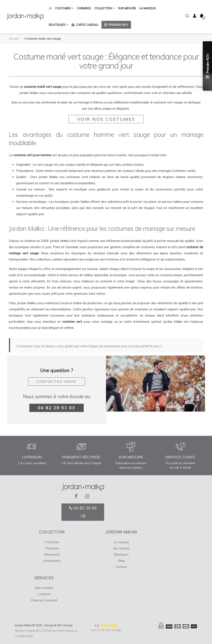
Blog (121, 561)
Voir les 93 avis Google (106, 630)
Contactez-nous (57, 381)
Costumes (52, 542)
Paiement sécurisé (44, 600)
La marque (121, 542)
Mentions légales (26, 631)
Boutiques (121, 554)
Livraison (44, 594)
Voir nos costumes (106, 119)
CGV (41, 631)
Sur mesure (121, 548)
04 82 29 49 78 (83, 512)
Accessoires (52, 561)
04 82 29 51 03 (57, 408)
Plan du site (54, 631)
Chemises (52, 548)
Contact (121, 567)
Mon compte (44, 588)
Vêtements (52, 554)
